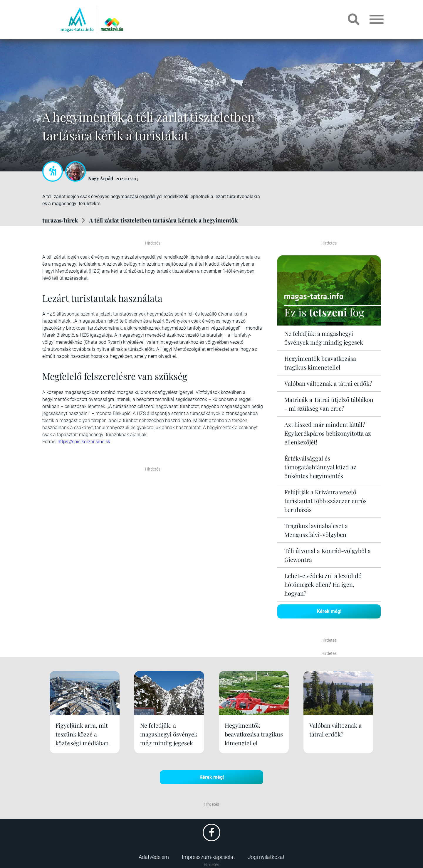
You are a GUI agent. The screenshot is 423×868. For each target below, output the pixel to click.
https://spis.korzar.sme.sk (84, 442)
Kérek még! (329, 611)
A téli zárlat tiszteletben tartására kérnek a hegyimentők (163, 220)
